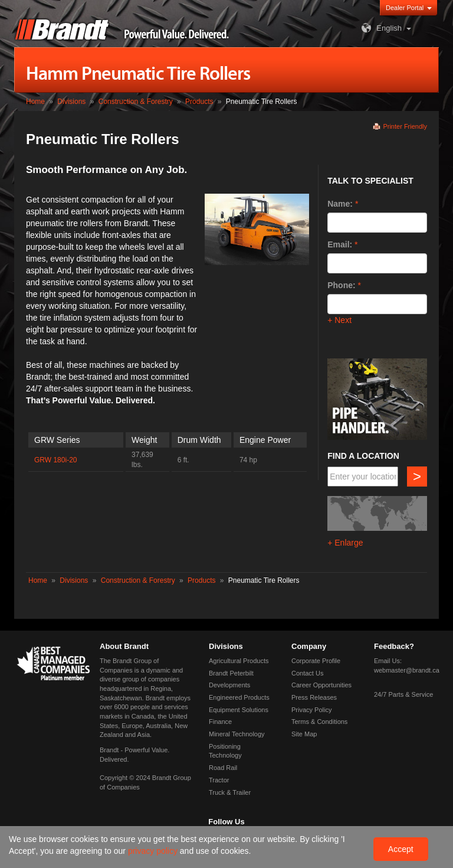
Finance (220, 722)
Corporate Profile (316, 661)
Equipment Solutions (239, 710)
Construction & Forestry (136, 102)
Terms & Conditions (319, 722)
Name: (340, 204)
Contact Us (307, 673)
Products (199, 102)
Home (35, 102)
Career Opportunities (321, 685)
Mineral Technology (237, 734)
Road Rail (223, 768)
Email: (340, 244)
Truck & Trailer (230, 792)
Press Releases (314, 697)
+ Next (339, 320)
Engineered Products (239, 697)
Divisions (71, 102)
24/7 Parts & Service (403, 694)
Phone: (341, 285)
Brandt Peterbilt (231, 673)
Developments (229, 685)
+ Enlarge (345, 543)
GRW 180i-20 (55, 460)
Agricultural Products (239, 661)
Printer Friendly (405, 126)
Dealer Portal (405, 8)
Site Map (304, 734)
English (380, 28)
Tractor (219, 780)
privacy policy (154, 851)
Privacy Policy (311, 710)
